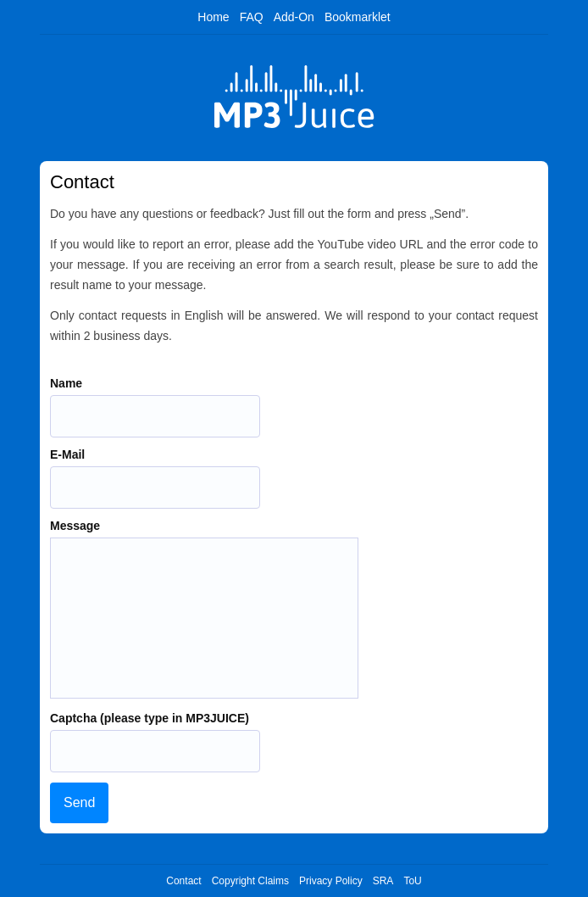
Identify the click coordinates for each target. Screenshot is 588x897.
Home (213, 17)
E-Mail (67, 454)
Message (75, 526)
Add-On (294, 17)
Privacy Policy (331, 881)
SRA (383, 881)
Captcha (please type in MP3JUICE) (150, 718)
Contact (183, 881)
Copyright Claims (250, 881)
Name (66, 383)
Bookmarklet (358, 17)
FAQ (252, 17)
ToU (412, 881)
